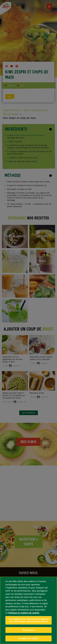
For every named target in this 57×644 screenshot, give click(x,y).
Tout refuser (28, 630)
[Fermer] (53, 581)
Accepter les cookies (28, 638)
